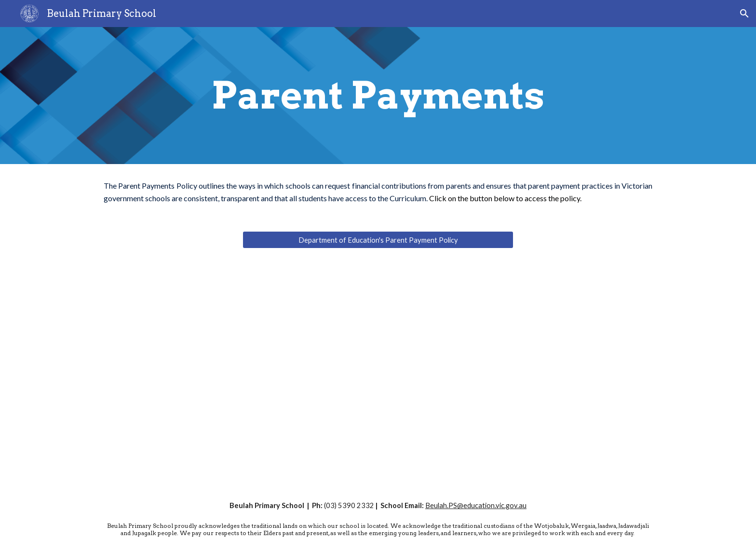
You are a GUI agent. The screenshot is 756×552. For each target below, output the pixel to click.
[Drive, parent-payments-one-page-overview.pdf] (235, 372)
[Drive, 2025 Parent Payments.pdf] (521, 372)
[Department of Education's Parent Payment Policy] (378, 240)
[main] (378, 96)
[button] (744, 14)
